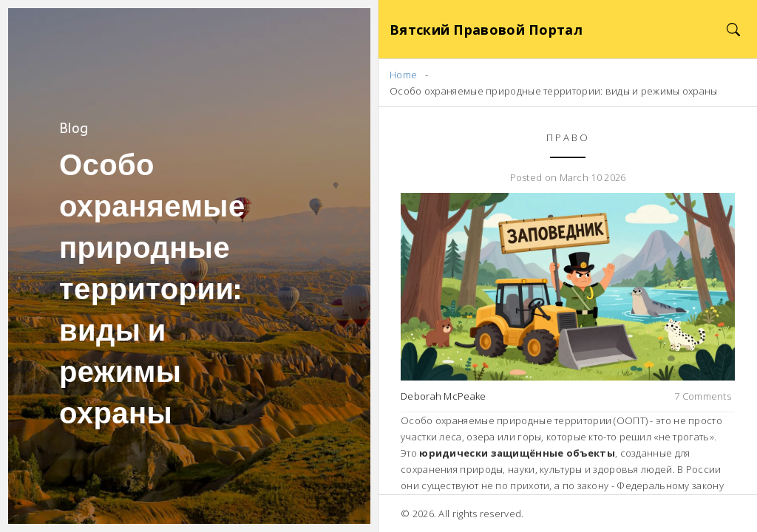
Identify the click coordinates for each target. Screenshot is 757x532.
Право (568, 137)
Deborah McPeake (444, 396)
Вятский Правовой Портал (486, 30)
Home (403, 75)
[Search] (733, 29)
